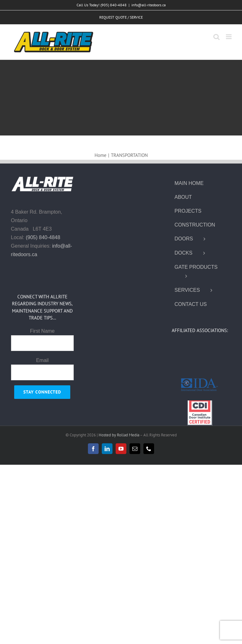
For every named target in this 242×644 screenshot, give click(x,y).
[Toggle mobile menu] (229, 37)
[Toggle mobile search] (216, 37)
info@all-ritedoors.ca (149, 5)
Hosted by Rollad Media (119, 435)
